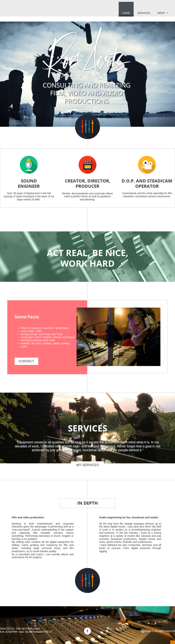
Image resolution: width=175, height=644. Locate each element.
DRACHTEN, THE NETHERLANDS (20, 629)
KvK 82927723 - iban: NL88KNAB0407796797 (26, 632)
